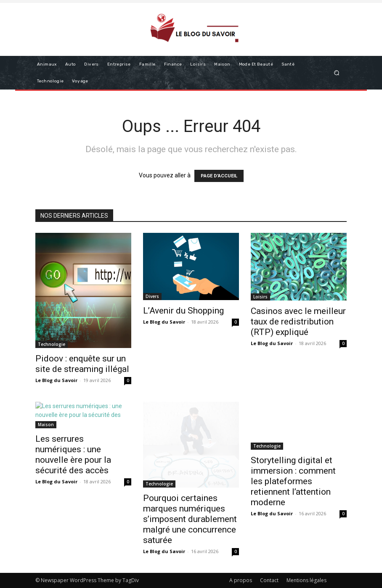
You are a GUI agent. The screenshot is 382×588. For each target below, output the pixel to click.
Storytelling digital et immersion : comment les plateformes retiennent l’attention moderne (293, 481)
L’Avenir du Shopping (183, 311)
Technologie (52, 344)
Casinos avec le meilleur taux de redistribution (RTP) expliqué (298, 322)
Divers (152, 296)
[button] (337, 73)
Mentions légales (306, 580)
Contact (269, 580)
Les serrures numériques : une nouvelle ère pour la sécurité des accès (73, 455)
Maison (46, 425)
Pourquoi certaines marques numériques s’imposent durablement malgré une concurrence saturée (190, 519)
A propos (241, 580)
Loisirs (260, 297)
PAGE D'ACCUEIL (219, 176)
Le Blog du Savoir (56, 380)
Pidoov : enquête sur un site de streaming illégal (82, 364)
